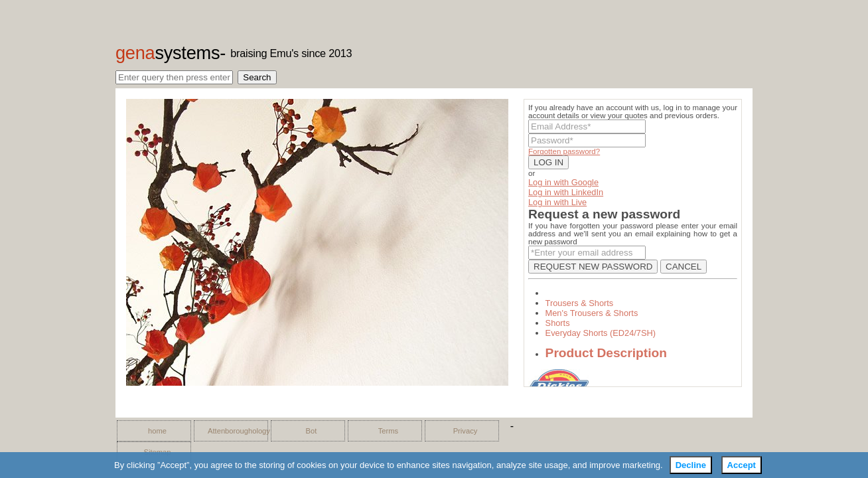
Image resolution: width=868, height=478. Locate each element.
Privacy (466, 431)
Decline (691, 465)
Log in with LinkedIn (566, 192)
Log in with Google (563, 182)
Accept (742, 465)
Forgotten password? (564, 151)
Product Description (606, 353)
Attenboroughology (234, 431)
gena (168, 53)
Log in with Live (557, 202)
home (157, 431)
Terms (388, 431)
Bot (312, 431)
